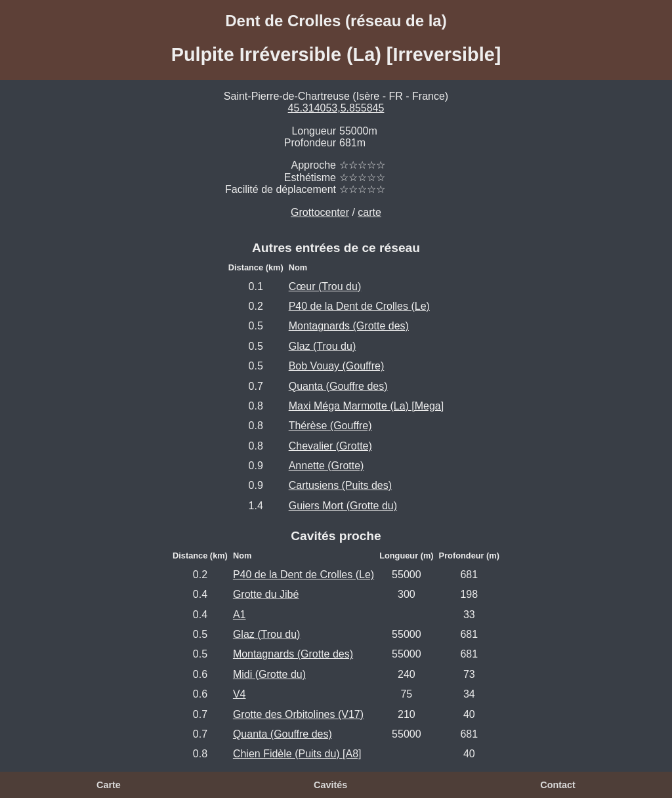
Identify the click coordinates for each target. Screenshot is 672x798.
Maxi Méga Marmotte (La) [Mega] (367, 406)
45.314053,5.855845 (336, 108)
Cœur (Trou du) (325, 286)
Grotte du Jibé (266, 594)
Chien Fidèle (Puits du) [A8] (297, 754)
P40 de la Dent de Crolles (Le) (359, 306)
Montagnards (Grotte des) (349, 326)
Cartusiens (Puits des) (340, 485)
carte (369, 212)
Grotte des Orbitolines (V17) (298, 714)
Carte (109, 785)
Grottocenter (320, 212)
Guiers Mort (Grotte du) (343, 506)
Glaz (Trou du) (323, 346)
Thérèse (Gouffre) (330, 426)
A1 (240, 615)
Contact (558, 785)
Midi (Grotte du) (269, 674)
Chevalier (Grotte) (330, 446)
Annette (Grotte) (326, 466)
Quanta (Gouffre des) (338, 386)
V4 (240, 694)
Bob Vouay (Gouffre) (337, 366)
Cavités (330, 785)
